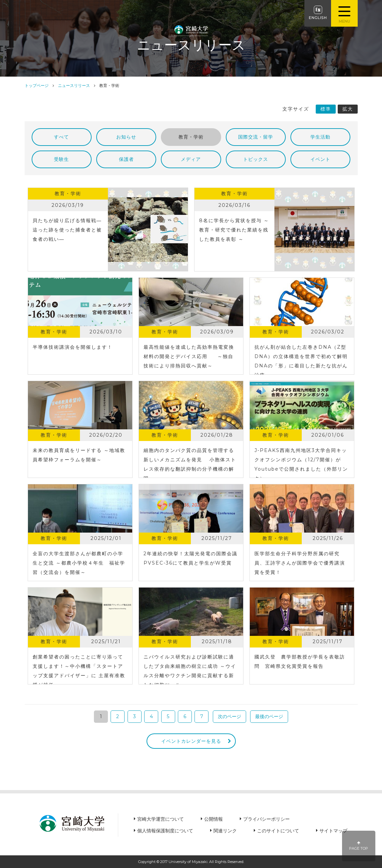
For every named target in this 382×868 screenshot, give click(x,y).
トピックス (256, 159)
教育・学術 (191, 137)
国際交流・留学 (256, 137)
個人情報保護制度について (165, 831)
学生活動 (320, 137)
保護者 (126, 159)
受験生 (61, 159)
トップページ (37, 85)
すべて (61, 137)
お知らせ (126, 137)
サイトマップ (333, 831)
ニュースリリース (74, 85)
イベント (320, 159)
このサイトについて (278, 831)
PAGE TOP (359, 846)
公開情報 (213, 819)
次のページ (229, 716)
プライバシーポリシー (266, 819)
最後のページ (269, 716)
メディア (191, 159)
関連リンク (225, 831)
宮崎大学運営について (161, 819)
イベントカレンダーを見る (191, 741)
